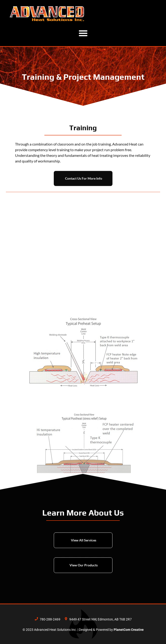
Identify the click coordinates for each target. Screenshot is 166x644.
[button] (83, 33)
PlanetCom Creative (129, 630)
